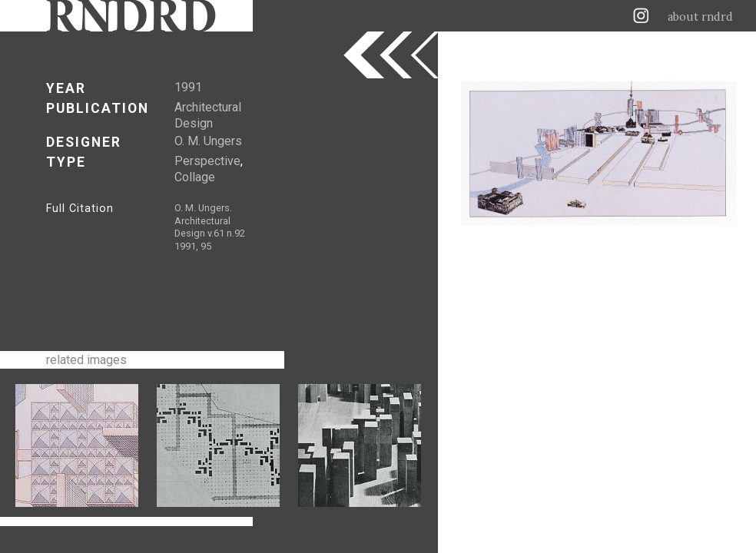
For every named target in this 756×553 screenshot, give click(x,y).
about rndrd (700, 17)
